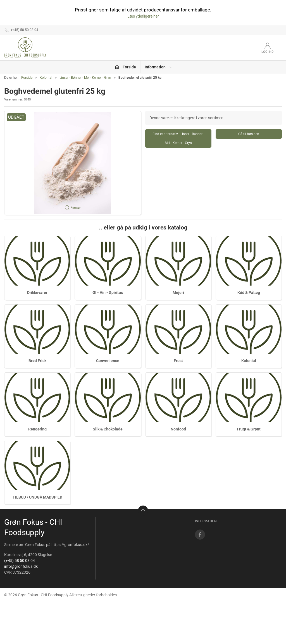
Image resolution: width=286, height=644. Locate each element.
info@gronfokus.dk (21, 566)
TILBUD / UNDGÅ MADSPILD (37, 497)
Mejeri (178, 293)
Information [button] (159, 67)
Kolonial (46, 78)
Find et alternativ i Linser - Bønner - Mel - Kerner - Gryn (178, 138)
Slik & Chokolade (108, 429)
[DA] (25, 48)
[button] (73, 163)
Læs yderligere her (143, 16)
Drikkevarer (37, 293)
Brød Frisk (37, 361)
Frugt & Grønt (249, 429)
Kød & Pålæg (249, 293)
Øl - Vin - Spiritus (108, 293)
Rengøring (37, 429)
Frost (178, 361)
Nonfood (178, 429)
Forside (27, 78)
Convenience (108, 361)
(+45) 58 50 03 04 (20, 561)
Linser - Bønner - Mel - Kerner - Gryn (85, 78)
